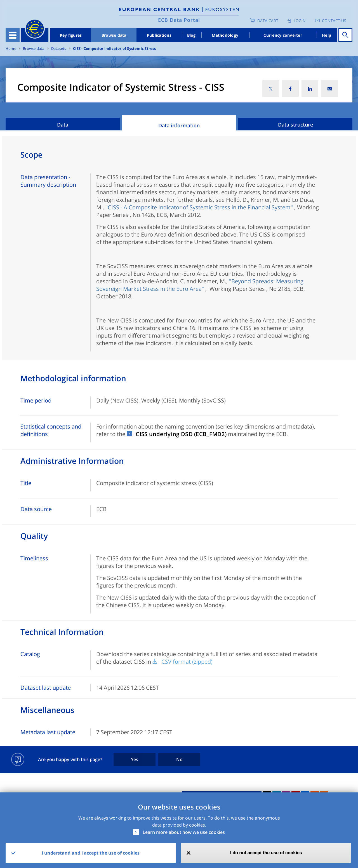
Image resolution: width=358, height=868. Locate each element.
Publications (159, 35)
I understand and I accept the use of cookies (91, 853)
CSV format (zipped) (187, 662)
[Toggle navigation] (13, 35)
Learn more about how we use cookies (184, 832)
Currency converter (283, 35)
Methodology (225, 35)
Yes (135, 759)
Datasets (59, 49)
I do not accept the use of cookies (266, 853)
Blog (191, 35)
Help (327, 35)
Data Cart (268, 21)
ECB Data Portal (179, 20)
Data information (179, 125)
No (179, 759)
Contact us (334, 21)
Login (300, 21)
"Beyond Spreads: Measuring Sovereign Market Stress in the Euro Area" (200, 285)
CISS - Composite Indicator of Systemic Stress (114, 49)
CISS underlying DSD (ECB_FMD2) (181, 434)
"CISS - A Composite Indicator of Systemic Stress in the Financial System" (199, 207)
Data (63, 125)
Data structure (295, 125)
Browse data (114, 35)
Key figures (71, 35)
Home (11, 49)
